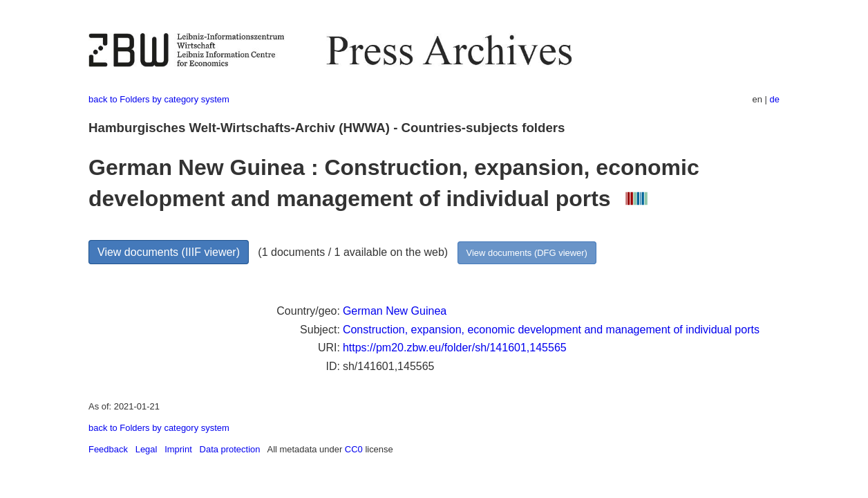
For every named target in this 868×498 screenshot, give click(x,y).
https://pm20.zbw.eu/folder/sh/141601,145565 (455, 348)
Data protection (230, 449)
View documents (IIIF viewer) (169, 252)
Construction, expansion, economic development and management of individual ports (551, 330)
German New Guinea (395, 311)
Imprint (178, 449)
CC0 (354, 449)
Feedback (108, 449)
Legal (147, 449)
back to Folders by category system (159, 99)
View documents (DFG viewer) (527, 253)
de (775, 99)
